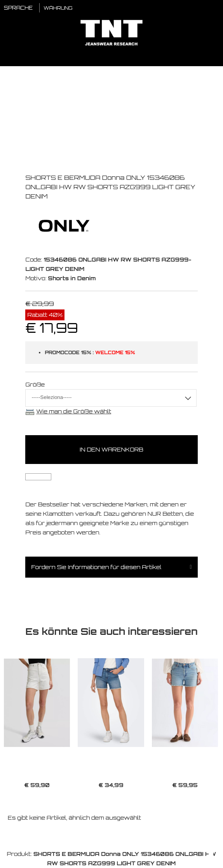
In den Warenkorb (111, 449)
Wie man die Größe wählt (74, 411)
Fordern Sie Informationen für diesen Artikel (96, 567)
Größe (35, 384)
